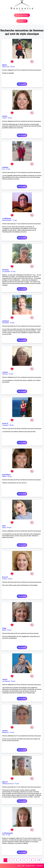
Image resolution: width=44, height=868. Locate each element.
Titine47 (5, 679)
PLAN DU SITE (30, 866)
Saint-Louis (6, 67)
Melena (5, 65)
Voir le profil (22, 84)
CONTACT (39, 866)
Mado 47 (5, 782)
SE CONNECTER (22, 21)
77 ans (15, 220)
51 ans (8, 835)
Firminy (5, 579)
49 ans (13, 681)
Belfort (4, 476)
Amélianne (6, 321)
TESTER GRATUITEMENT (22, 15)
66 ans (9, 630)
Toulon (4, 118)
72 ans (8, 169)
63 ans (10, 579)
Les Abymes (6, 681)
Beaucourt (5, 732)
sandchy (5, 731)
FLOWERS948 (7, 219)
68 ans (12, 425)
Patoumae (5, 270)
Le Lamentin (6, 272)
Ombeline (5, 167)
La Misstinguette (8, 833)
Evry (4, 169)
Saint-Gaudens (7, 220)
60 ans (10, 476)
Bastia (4, 630)
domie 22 (5, 423)
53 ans (10, 118)
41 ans (12, 732)
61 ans (13, 272)
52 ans (13, 67)
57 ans (12, 323)
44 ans (9, 528)
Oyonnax (5, 374)
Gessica (5, 116)
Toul (4, 835)
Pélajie (4, 628)
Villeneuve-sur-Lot (8, 784)
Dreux (4, 528)
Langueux (5, 425)
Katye (4, 526)
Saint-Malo (6, 323)
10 (39, 860)
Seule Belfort (6, 475)
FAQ (19, 866)
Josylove (5, 372)
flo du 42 (5, 577)
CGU (23, 866)
